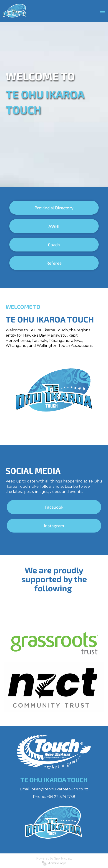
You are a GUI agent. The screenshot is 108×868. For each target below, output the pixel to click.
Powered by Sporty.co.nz (54, 858)
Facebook (54, 507)
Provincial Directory (54, 208)
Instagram (54, 526)
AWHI (54, 226)
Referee (54, 263)
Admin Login (54, 863)
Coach (54, 245)
